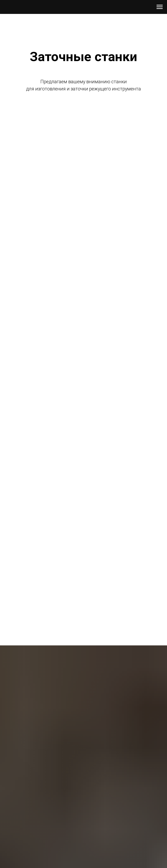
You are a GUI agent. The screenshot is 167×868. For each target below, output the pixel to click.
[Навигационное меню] (160, 7)
